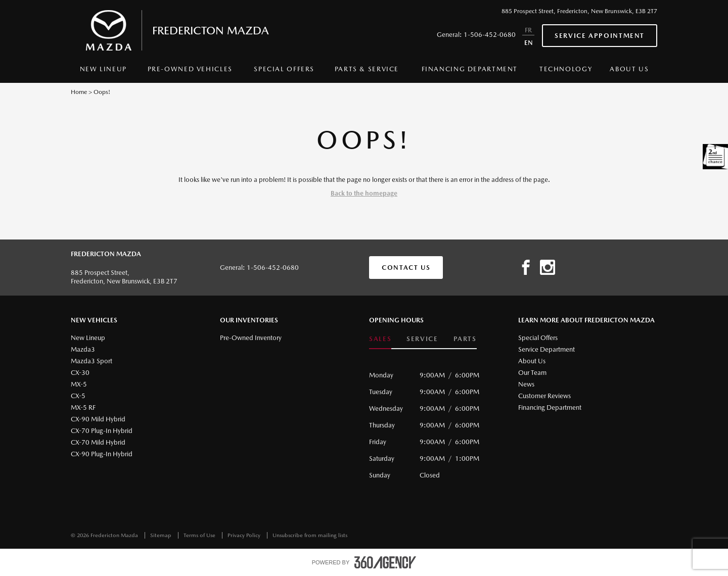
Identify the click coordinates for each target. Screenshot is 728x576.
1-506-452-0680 (490, 35)
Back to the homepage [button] (364, 193)
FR (528, 30)
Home (79, 92)
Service (422, 339)
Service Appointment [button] (600, 36)
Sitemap (162, 535)
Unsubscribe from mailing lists (310, 535)
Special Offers (284, 69)
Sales (380, 339)
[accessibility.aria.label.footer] (385, 562)
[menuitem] (103, 72)
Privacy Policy (245, 535)
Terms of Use (200, 535)
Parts (465, 339)
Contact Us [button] (406, 268)
